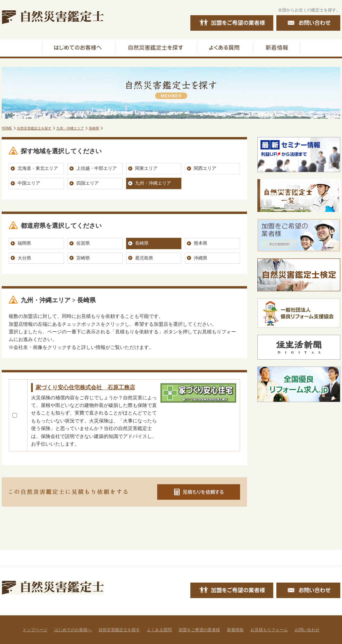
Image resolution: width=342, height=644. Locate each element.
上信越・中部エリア (97, 168)
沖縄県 (201, 258)
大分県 (24, 258)
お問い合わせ (307, 630)
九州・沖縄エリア (70, 128)
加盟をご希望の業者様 (199, 630)
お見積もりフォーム (269, 630)
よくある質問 (159, 630)
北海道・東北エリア (38, 168)
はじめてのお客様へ (73, 630)
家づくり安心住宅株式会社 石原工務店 (85, 387)
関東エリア (146, 168)
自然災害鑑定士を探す (34, 128)
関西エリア (205, 168)
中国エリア (29, 183)
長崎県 (94, 128)
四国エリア (88, 183)
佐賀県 (83, 243)
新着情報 (235, 630)
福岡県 (24, 243)
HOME (7, 128)
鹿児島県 (144, 258)
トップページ (35, 630)
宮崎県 (83, 258)
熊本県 (201, 243)
